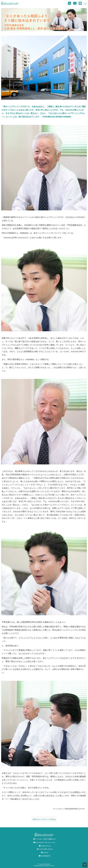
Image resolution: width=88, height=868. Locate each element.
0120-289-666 (45, 842)
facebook (45, 853)
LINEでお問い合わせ (45, 849)
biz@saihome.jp (45, 846)
